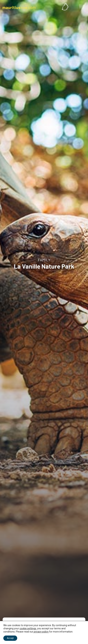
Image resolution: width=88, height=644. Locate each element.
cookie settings (28, 628)
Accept (10, 638)
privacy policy (41, 632)
